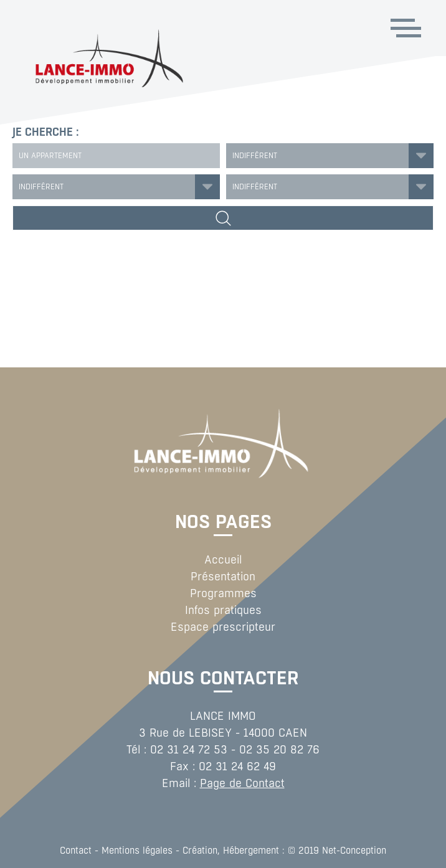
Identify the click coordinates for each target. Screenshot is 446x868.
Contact (76, 850)
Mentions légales (137, 850)
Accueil (223, 560)
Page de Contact (242, 783)
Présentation (223, 577)
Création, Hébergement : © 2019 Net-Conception (284, 850)
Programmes (223, 593)
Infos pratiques (223, 610)
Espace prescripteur (223, 627)
